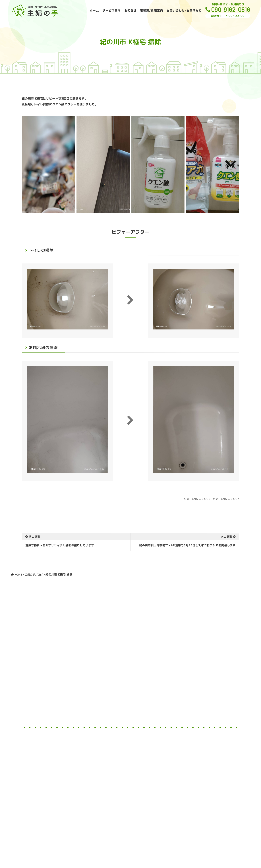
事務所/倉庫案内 (152, 11)
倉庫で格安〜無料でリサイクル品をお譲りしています (60, 545)
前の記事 (35, 537)
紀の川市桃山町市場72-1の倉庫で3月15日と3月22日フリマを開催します (187, 545)
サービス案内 (112, 11)
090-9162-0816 (231, 9)
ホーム (94, 11)
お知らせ (130, 11)
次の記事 (226, 537)
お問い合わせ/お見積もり (184, 11)
